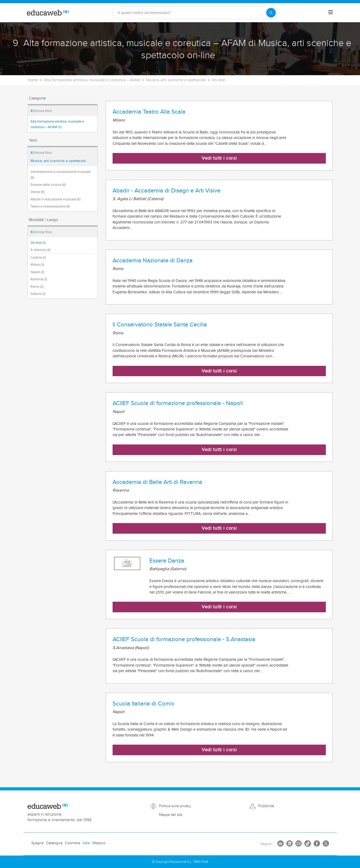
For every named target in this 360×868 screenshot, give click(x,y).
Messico (99, 843)
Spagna (37, 843)
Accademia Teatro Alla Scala (149, 112)
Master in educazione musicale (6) (55, 199)
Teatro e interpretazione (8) (50, 206)
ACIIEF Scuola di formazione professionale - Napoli (178, 403)
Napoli (37, 272)
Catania (38, 258)
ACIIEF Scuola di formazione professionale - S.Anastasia (184, 639)
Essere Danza (167, 561)
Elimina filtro (41, 111)
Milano (37, 265)
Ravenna (39, 279)
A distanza (40, 250)
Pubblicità (266, 806)
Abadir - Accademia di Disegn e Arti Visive (166, 191)
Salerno (38, 294)
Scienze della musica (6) (48, 185)
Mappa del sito (171, 815)
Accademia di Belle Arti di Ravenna (157, 482)
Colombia (72, 843)
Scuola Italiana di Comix (143, 704)
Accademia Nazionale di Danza (153, 260)
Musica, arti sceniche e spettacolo (58, 161)
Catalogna (54, 843)
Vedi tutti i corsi (219, 158)
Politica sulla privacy (175, 806)
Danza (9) (37, 192)
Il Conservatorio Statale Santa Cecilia (160, 325)
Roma (37, 287)
